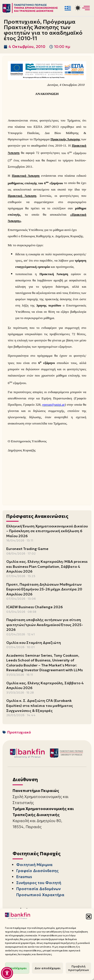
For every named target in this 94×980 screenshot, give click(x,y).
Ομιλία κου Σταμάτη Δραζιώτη (34, 643)
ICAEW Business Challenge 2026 (34, 607)
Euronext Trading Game (27, 549)
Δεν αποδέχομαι (48, 968)
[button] (89, 916)
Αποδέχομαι (17, 968)
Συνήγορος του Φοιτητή (39, 883)
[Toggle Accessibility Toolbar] (7, 973)
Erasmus (24, 877)
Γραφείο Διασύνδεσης (37, 871)
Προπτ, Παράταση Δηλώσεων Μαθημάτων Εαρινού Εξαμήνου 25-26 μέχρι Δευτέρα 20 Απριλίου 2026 (44, 589)
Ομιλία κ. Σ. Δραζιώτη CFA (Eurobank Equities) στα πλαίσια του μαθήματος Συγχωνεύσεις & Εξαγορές (40, 706)
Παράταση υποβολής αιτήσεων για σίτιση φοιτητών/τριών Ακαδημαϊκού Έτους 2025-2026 (45, 625)
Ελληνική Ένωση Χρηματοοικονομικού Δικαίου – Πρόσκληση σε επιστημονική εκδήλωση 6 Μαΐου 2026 (47, 531)
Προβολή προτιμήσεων (78, 968)
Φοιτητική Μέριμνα (34, 865)
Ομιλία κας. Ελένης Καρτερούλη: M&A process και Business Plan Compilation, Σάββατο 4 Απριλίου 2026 (47, 566)
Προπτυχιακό (19, 732)
